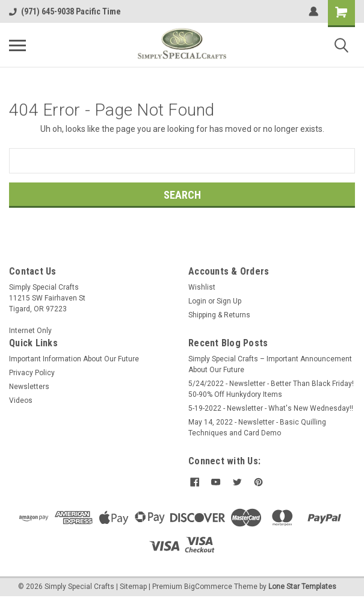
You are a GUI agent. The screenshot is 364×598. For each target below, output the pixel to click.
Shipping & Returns (219, 315)
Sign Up (229, 301)
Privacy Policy (32, 373)
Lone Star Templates (302, 586)
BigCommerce (208, 586)
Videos (21, 400)
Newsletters (29, 387)
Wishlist (202, 287)
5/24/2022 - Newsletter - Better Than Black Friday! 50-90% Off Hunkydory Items (271, 389)
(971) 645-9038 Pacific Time (65, 11)
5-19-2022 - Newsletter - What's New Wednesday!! (271, 408)
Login (197, 301)
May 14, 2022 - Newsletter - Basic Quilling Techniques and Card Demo (257, 428)
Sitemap (133, 586)
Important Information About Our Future (74, 359)
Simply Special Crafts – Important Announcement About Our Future (270, 364)
